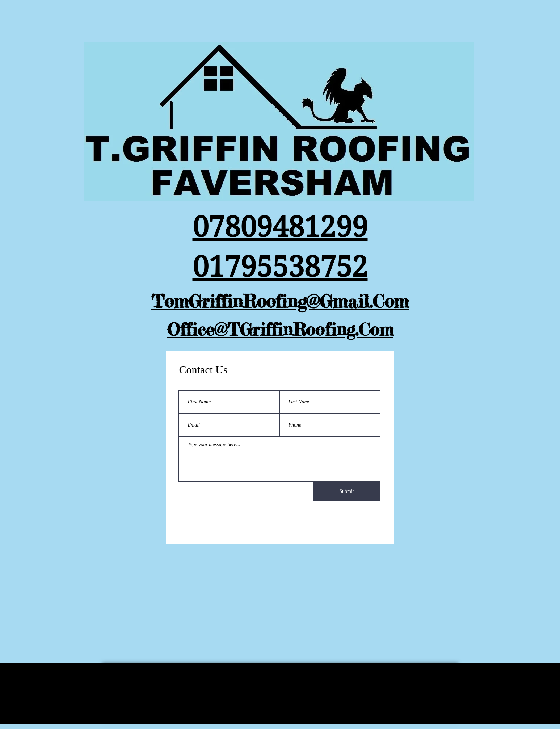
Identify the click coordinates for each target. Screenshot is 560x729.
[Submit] (347, 491)
